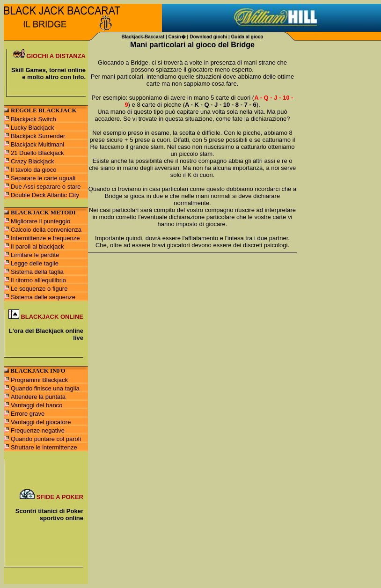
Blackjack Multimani (37, 144)
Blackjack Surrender (38, 136)
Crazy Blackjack (32, 161)
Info (79, 77)
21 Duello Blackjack (37, 153)
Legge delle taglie (35, 263)
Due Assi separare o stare (46, 187)
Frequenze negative (38, 430)
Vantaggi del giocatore (41, 422)
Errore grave (28, 414)
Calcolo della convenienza (46, 230)
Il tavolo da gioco (34, 170)
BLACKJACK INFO (38, 371)
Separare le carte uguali (43, 178)
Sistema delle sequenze (43, 297)
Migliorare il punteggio (40, 221)
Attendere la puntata (38, 397)
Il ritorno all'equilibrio (38, 280)
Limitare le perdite (35, 255)
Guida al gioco (247, 37)
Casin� (177, 37)
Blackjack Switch (33, 119)
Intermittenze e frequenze (45, 238)
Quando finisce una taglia (45, 388)
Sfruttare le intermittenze (44, 447)
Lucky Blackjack (32, 128)
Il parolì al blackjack (37, 246)
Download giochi (208, 37)
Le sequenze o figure (39, 289)
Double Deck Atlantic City (45, 195)
